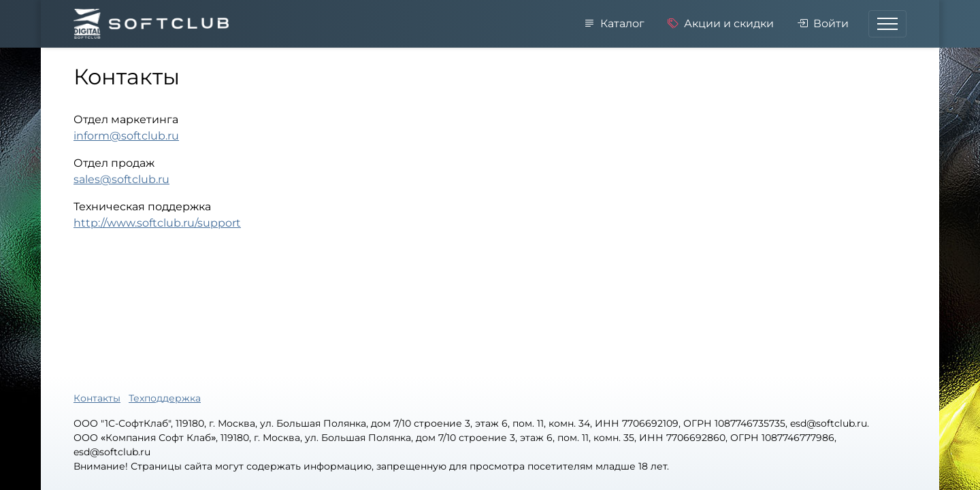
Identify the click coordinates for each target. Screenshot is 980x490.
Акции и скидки (721, 23)
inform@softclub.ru (126, 136)
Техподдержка (165, 398)
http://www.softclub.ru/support (157, 223)
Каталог (614, 23)
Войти (823, 23)
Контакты (97, 398)
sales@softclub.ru (121, 179)
